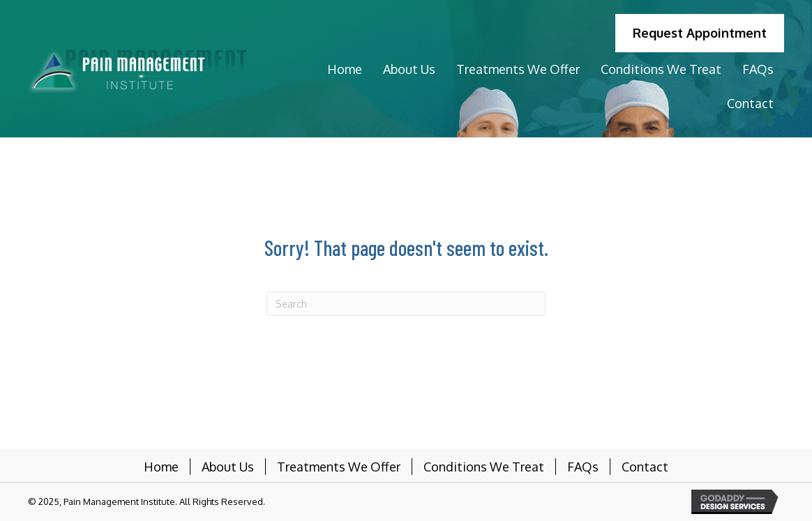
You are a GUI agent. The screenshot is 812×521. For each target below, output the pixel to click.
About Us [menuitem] (228, 467)
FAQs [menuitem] (583, 467)
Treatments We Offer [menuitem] (339, 467)
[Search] (406, 304)
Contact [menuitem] (645, 467)
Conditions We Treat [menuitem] (484, 467)
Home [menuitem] (161, 467)
